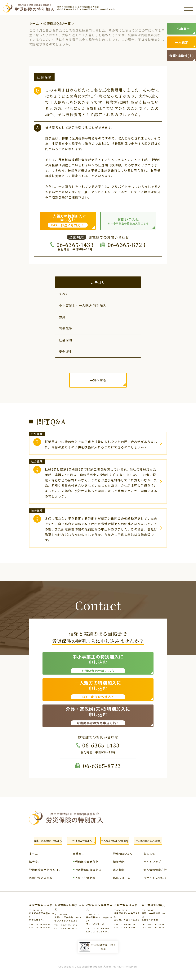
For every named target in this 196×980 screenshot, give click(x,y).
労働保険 (66, 328)
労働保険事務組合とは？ (45, 870)
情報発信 (119, 862)
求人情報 (119, 870)
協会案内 (35, 862)
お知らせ (149, 854)
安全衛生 (66, 351)
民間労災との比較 (41, 878)
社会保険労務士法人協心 (104, 947)
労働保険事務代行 (87, 862)
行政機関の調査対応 (88, 870)
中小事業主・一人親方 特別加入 (83, 305)
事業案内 (79, 854)
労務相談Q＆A (122, 854)
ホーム (34, 23)
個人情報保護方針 (155, 870)
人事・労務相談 (85, 878)
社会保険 (66, 340)
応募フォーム (122, 878)
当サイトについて (155, 878)
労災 (62, 317)
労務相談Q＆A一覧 (57, 23)
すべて (64, 294)
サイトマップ (152, 862)
